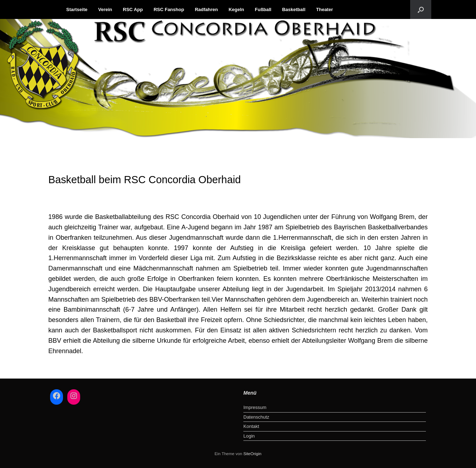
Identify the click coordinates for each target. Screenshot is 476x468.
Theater (324, 9)
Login (249, 436)
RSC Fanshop (169, 9)
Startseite (77, 9)
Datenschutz (256, 417)
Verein (105, 9)
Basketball (294, 9)
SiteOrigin (252, 454)
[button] (421, 9)
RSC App (133, 9)
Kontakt (251, 426)
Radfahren (206, 9)
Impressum (255, 407)
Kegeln (236, 9)
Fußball (263, 9)
